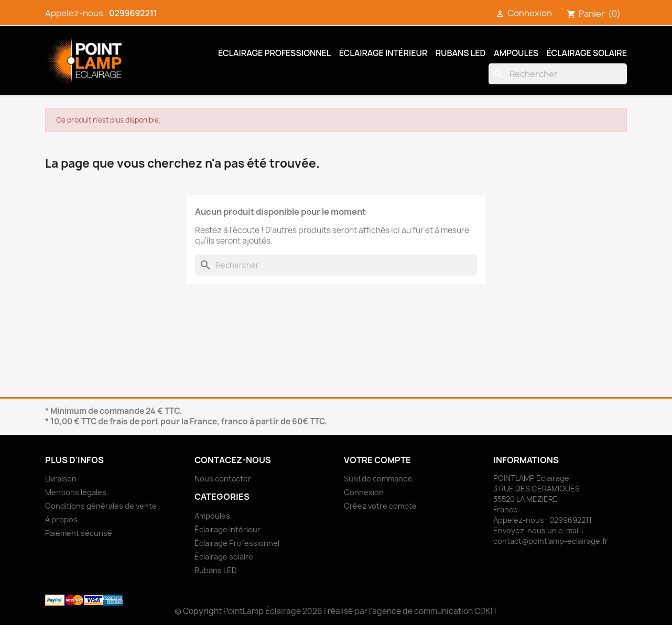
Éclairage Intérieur (383, 53)
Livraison (61, 479)
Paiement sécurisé (79, 533)
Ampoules (516, 53)
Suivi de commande (378, 479)
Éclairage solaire (587, 53)
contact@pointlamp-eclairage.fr (551, 541)
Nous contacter (223, 479)
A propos (61, 519)
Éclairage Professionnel (274, 53)
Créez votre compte (380, 506)
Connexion (364, 492)
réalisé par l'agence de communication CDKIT (413, 611)
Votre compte (377, 460)
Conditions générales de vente (101, 506)
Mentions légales (76, 492)
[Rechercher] (558, 74)
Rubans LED (461, 53)
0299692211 (133, 13)
